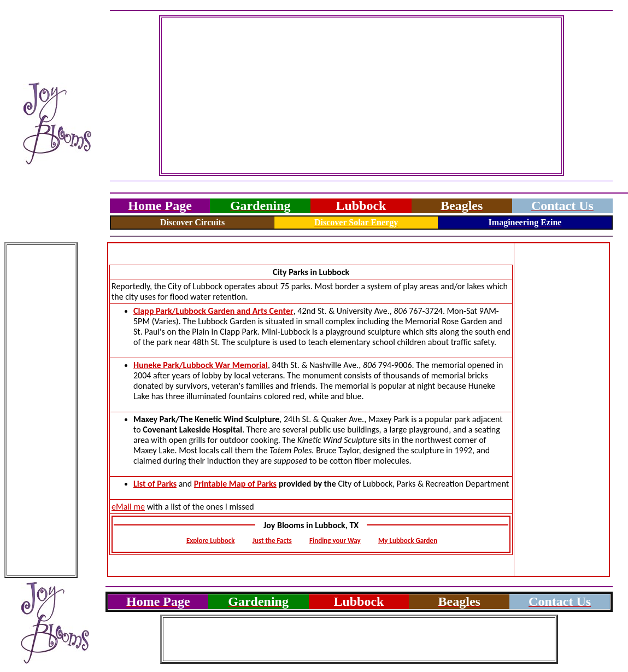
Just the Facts (272, 540)
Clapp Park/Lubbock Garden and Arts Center (213, 311)
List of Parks (155, 484)
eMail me (128, 507)
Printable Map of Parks (235, 484)
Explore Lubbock (211, 540)
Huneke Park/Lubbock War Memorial (201, 365)
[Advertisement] (362, 96)
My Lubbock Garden (408, 540)
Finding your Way (335, 540)
